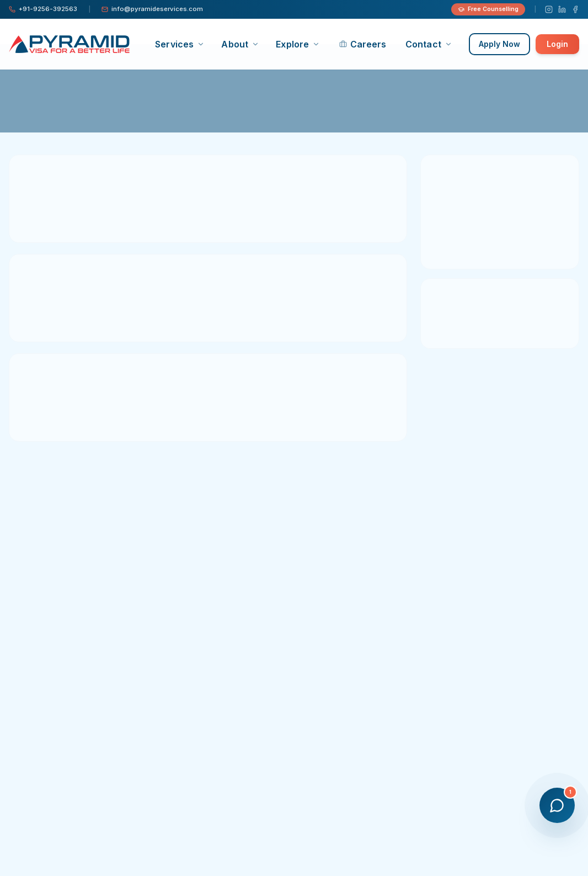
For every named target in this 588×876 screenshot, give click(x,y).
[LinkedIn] (562, 9)
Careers (363, 44)
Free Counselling (488, 9)
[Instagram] (549, 9)
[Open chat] (557, 805)
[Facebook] (575, 9)
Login (557, 44)
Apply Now (499, 44)
